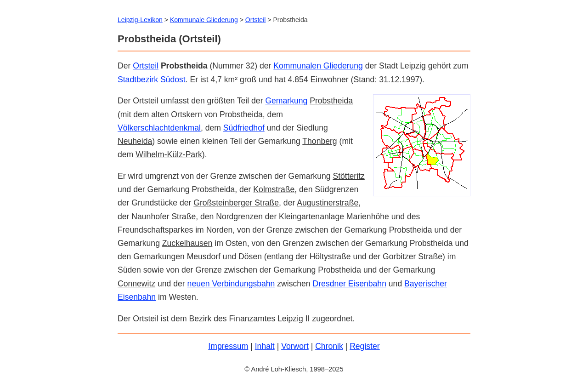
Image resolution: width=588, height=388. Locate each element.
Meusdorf (204, 257)
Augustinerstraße (328, 203)
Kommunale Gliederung (204, 20)
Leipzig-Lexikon (140, 20)
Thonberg (319, 141)
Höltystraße (330, 257)
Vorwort (295, 346)
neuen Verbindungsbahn (231, 284)
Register (365, 346)
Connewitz (136, 284)
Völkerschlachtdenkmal (159, 128)
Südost (173, 80)
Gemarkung (286, 101)
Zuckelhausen (187, 243)
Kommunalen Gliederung (318, 66)
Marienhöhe (368, 217)
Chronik (329, 346)
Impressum (228, 346)
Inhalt (265, 346)
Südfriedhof (244, 128)
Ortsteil (146, 66)
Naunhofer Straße (164, 217)
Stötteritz (348, 176)
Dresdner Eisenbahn (350, 284)
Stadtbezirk (138, 80)
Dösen (250, 257)
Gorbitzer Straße (413, 257)
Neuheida (135, 141)
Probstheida (331, 101)
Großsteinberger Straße (236, 203)
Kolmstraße (274, 189)
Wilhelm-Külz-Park (169, 154)
